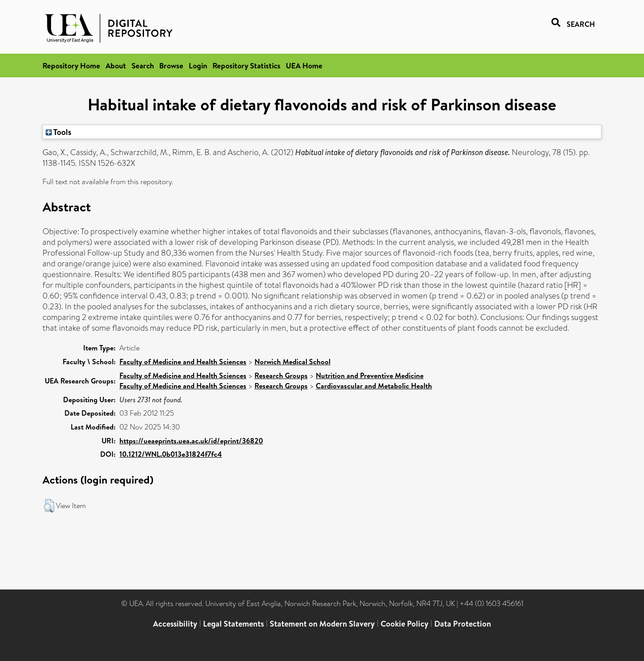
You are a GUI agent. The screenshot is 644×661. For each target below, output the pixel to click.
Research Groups (281, 375)
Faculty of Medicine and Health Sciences (183, 362)
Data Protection (463, 624)
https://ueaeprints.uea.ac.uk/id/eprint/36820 (191, 441)
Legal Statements (233, 624)
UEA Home (304, 65)
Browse (171, 65)
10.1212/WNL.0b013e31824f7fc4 (171, 454)
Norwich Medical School (292, 362)
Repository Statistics (246, 65)
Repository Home (71, 65)
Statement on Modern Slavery (322, 624)
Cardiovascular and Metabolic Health (374, 386)
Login (198, 65)
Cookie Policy (405, 624)
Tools (59, 132)
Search (143, 65)
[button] (49, 506)
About (116, 65)
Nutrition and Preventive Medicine (370, 375)
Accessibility (175, 624)
